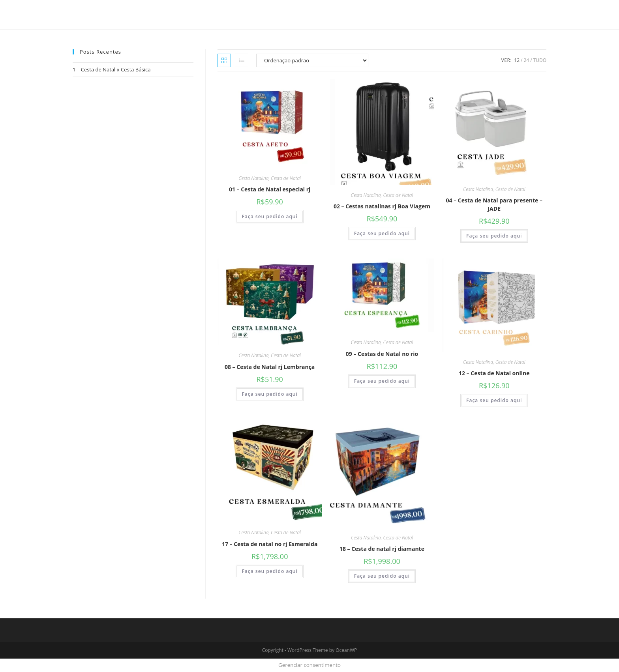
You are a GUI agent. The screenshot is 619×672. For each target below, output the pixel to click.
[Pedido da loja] (312, 60)
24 (526, 60)
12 (517, 60)
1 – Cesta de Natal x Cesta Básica (112, 69)
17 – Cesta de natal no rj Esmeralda (270, 544)
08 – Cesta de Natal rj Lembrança (270, 367)
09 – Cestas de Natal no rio (382, 354)
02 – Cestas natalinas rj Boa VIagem (382, 206)
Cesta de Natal (286, 178)
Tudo (540, 60)
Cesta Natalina (253, 178)
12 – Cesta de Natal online (494, 373)
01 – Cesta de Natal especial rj (270, 189)
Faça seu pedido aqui (269, 216)
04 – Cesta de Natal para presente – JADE (494, 204)
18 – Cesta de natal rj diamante (382, 549)
